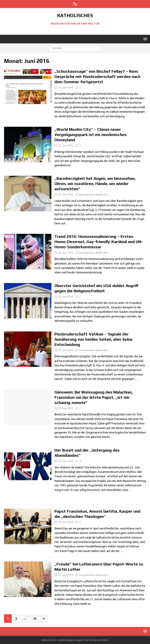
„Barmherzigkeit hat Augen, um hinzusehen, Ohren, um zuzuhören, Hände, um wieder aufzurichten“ (95, 183)
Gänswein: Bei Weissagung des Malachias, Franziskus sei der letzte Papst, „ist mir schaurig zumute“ (94, 397)
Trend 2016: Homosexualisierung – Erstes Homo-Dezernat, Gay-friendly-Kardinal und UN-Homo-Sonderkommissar (99, 242)
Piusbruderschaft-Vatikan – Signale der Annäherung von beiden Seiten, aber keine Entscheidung (93, 339)
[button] (144, 39)
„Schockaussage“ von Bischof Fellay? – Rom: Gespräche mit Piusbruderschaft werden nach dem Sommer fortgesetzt (97, 76)
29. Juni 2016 (66, 350)
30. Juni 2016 (66, 87)
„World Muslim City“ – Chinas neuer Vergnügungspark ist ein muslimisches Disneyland (91, 134)
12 (35, 618)
